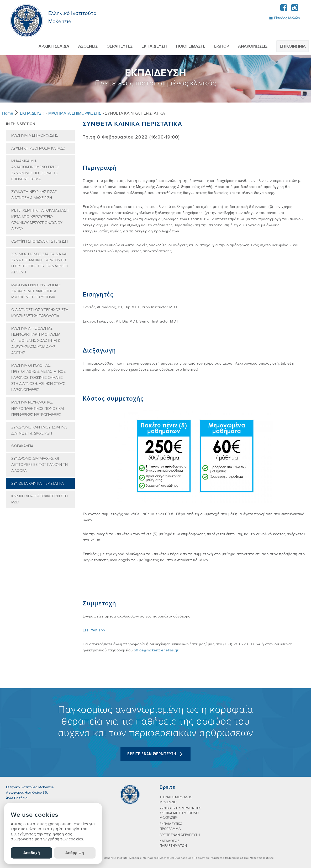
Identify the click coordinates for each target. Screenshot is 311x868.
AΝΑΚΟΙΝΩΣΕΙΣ (253, 46)
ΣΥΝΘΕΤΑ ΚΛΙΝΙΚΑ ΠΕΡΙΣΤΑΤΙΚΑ (38, 484)
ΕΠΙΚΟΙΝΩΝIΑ (293, 46)
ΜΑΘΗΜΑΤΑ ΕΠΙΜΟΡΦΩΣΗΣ (75, 113)
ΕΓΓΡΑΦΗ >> (94, 630)
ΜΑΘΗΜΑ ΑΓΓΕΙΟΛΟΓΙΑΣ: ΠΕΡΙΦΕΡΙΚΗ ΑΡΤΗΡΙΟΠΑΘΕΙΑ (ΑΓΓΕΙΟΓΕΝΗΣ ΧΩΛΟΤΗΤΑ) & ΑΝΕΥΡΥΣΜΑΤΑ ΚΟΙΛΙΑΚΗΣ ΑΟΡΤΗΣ (36, 341)
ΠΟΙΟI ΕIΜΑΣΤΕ (191, 46)
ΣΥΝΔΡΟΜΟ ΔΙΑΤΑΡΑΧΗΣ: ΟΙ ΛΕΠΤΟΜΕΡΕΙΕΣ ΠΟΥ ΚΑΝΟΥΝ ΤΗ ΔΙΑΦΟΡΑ (39, 465)
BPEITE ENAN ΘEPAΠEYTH (155, 754)
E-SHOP (222, 46)
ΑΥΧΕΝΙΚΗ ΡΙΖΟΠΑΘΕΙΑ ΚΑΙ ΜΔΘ (38, 148)
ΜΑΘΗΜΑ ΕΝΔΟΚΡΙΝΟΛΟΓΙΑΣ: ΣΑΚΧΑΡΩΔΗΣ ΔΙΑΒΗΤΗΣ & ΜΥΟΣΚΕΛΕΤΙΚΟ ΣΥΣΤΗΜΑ (36, 291)
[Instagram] (295, 9)
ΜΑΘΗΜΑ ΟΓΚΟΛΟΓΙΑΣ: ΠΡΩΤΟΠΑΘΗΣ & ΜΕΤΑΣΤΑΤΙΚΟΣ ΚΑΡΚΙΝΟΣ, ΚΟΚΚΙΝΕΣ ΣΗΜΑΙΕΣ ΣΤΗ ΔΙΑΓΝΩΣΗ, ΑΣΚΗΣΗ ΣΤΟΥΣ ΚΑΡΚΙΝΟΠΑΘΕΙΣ (38, 378)
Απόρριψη (75, 853)
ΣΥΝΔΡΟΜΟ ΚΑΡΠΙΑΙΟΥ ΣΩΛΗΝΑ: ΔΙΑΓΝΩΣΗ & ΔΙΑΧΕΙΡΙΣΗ (39, 430)
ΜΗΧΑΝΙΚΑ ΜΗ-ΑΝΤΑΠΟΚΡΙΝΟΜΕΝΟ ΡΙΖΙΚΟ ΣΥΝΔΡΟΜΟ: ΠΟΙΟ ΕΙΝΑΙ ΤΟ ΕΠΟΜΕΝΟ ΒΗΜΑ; (35, 170)
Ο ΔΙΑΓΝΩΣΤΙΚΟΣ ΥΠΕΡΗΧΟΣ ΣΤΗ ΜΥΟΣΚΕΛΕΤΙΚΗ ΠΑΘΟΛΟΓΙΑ (40, 313)
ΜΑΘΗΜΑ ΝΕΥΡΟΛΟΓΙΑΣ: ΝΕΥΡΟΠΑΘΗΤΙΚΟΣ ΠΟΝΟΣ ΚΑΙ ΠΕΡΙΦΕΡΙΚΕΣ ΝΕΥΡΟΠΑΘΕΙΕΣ (38, 408)
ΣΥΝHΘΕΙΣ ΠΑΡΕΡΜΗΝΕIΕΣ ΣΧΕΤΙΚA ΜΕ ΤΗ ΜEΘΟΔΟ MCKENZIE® (180, 813)
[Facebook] (284, 9)
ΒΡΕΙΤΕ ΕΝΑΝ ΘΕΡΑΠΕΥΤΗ (180, 835)
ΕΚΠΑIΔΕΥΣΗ (154, 46)
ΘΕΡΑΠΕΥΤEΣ (120, 46)
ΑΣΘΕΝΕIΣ (88, 46)
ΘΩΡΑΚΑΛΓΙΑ (22, 446)
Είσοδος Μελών (284, 18)
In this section (21, 124)
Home (8, 113)
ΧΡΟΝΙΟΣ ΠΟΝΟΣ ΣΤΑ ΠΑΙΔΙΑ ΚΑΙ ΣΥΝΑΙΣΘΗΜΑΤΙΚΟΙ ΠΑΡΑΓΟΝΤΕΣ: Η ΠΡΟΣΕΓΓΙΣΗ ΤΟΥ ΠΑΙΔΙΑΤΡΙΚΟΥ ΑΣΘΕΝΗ (40, 263)
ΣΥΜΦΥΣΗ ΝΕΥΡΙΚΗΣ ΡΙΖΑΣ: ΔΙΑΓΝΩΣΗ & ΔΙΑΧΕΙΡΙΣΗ (34, 195)
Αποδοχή (32, 853)
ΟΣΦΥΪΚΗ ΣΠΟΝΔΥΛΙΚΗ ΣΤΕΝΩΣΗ (39, 241)
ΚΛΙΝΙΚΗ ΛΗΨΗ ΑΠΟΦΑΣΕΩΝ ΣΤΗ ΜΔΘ (39, 499)
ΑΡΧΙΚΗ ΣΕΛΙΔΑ (54, 46)
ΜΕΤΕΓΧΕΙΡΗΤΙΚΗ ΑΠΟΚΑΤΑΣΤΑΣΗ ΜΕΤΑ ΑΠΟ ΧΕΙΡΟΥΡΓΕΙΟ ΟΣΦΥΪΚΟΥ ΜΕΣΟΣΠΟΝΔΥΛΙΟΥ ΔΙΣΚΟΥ (40, 219)
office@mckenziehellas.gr (156, 650)
